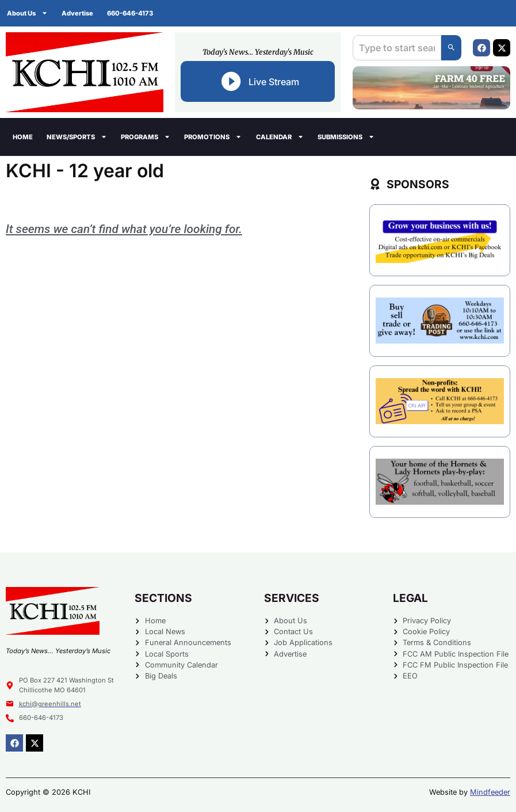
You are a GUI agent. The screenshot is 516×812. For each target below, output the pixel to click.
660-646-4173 (130, 13)
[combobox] (397, 48)
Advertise (77, 13)
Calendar (280, 137)
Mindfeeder (490, 792)
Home (23, 137)
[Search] (451, 48)
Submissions (346, 137)
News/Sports (77, 137)
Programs (146, 137)
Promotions (213, 137)
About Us (27, 13)
